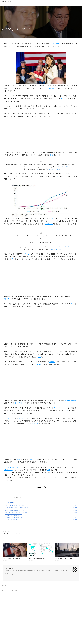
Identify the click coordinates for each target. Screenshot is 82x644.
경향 (72, 304)
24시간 (27, 254)
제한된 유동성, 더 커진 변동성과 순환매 (13, 564)
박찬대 (21, 418)
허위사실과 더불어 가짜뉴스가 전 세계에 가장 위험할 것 (17, 571)
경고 (52, 155)
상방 (31, 152)
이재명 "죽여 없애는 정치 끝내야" (12, 566)
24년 (19, 459)
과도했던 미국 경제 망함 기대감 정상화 (13, 556)
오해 (66, 411)
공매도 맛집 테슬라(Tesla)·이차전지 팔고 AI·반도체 (16, 557)
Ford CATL (49, 224)
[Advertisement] (41, 503)
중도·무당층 (50, 88)
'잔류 (57, 400)
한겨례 (7, 304)
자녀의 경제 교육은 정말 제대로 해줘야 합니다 (15, 562)
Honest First (7, 553)
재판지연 (40, 364)
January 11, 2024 (55, 169)
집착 (52, 219)
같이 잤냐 (18, 403)
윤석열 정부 (10, 467)
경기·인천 (8, 299)
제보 (48, 470)
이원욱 (74, 400)
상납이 (60, 459)
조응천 (67, 400)
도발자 (58, 176)
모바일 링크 (8, 470)
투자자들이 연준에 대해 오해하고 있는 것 (14, 561)
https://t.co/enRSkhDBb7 (63, 247)
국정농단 (57, 408)
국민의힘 (20, 467)
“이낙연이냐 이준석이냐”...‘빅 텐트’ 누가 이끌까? (15, 559)
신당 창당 (34, 459)
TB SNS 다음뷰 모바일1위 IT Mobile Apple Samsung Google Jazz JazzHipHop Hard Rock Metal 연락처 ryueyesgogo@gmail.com (36, 620)
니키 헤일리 (55, 44)
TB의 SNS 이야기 (6, 2)
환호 (13, 259)
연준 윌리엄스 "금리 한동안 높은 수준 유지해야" (15, 568)
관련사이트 (4, 636)
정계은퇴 (35, 423)
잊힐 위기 (64, 98)
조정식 (7, 418)
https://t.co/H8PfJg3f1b (62, 167)
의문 (40, 357)
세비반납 (52, 362)
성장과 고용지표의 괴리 (10, 569)
